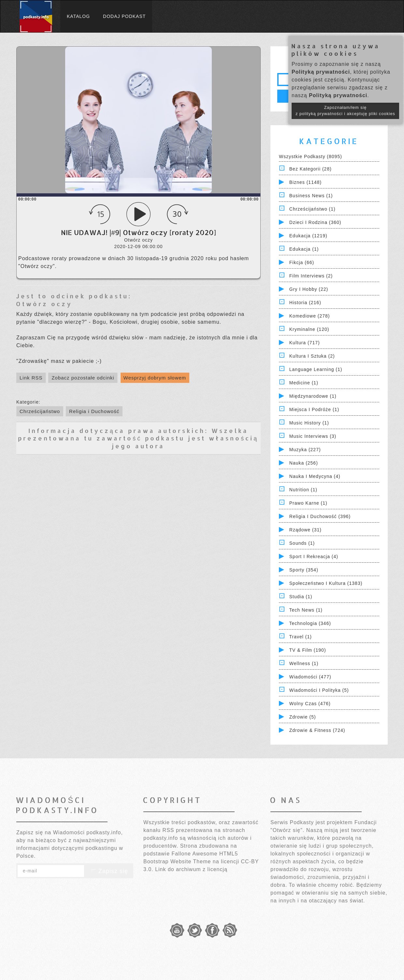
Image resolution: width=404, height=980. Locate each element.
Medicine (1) (304, 383)
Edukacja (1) (304, 249)
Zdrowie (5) (303, 717)
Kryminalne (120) (309, 329)
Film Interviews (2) (311, 276)
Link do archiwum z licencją (191, 869)
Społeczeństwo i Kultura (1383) (326, 583)
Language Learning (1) (316, 369)
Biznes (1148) (305, 182)
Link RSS (31, 378)
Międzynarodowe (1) (313, 396)
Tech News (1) (306, 610)
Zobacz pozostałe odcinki (83, 378)
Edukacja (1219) (308, 236)
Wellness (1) (304, 663)
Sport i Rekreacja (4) (314, 557)
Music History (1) (309, 423)
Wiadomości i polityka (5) (319, 690)
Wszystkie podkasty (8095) (310, 156)
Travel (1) (301, 637)
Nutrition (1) (303, 490)
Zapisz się (109, 871)
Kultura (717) (305, 343)
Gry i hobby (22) (309, 289)
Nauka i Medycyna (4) (315, 476)
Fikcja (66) (302, 262)
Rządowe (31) (305, 530)
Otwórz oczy (44, 304)
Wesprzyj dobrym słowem (155, 378)
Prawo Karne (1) (308, 503)
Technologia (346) (310, 623)
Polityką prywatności (321, 72)
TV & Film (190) (308, 650)
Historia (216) (305, 303)
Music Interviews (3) (313, 436)
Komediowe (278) (310, 316)
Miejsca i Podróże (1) (314, 409)
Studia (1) (301, 597)
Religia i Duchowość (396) (320, 516)
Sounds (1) (302, 543)
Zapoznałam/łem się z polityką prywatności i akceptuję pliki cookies (345, 111)
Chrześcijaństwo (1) (312, 209)
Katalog (78, 16)
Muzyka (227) (305, 450)
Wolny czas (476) (310, 704)
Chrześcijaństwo (40, 411)
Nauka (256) (304, 463)
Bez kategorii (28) (310, 169)
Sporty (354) (304, 570)
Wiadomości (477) (310, 677)
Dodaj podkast (124, 16)
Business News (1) (311, 196)
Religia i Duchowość (94, 411)
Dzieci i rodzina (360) (315, 222)
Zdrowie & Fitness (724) (317, 730)
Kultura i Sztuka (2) (312, 356)
